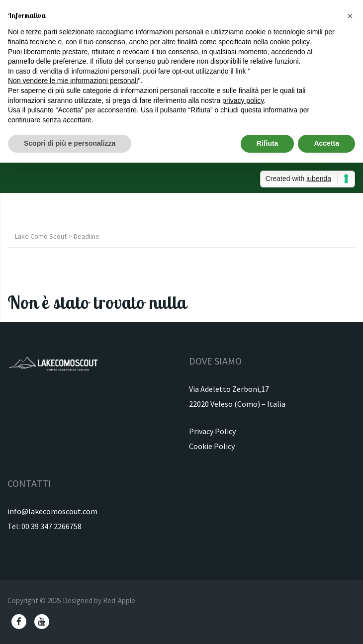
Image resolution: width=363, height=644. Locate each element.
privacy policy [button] (243, 100)
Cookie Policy (212, 446)
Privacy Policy (212, 431)
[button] (350, 16)
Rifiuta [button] (268, 143)
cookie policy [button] (290, 42)
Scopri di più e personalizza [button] (70, 143)
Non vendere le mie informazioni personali (73, 81)
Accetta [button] (326, 143)
